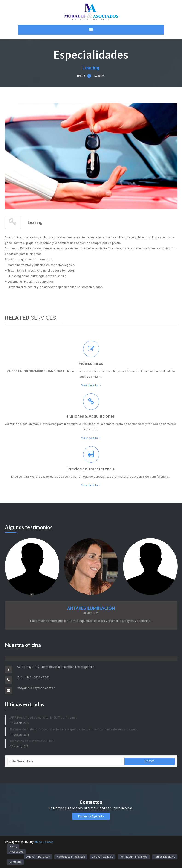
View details (91, 385)
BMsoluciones (44, 842)
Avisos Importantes (38, 857)
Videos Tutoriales (102, 857)
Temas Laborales (165, 857)
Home (81, 76)
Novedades (16, 852)
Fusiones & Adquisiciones (91, 416)
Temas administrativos (134, 857)
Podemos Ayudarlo (91, 816)
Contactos (16, 862)
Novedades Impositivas (71, 857)
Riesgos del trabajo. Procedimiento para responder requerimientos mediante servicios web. (74, 729)
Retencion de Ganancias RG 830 (32, 741)
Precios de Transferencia (91, 469)
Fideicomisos (91, 363)
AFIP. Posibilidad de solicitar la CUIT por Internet (43, 717)
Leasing (100, 76)
